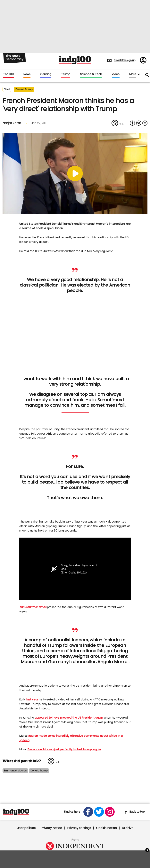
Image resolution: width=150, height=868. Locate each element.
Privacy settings (79, 828)
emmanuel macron (15, 771)
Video (116, 74)
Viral (7, 89)
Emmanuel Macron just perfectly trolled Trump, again (64, 750)
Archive (128, 828)
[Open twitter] (99, 812)
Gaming (46, 74)
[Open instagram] (110, 812)
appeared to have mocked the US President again (69, 718)
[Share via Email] (145, 123)
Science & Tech (91, 74)
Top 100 (8, 74)
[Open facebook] (88, 812)
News (27, 74)
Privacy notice (51, 828)
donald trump (24, 89)
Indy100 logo (75, 60)
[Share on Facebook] (132, 123)
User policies (26, 828)
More (133, 74)
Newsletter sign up (125, 60)
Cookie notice (106, 828)
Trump (66, 74)
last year (32, 699)
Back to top (134, 812)
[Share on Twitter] (139, 123)
